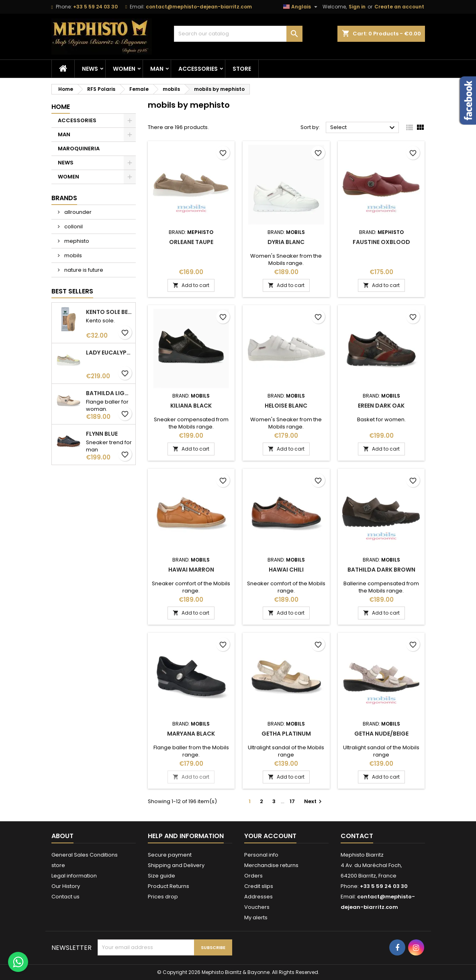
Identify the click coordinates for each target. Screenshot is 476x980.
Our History (66, 886)
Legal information (74, 876)
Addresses (258, 897)
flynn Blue (102, 434)
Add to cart (191, 285)
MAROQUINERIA (79, 149)
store (242, 69)
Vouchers (257, 907)
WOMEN (124, 69)
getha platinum (286, 734)
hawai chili (286, 570)
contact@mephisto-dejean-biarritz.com (199, 7)
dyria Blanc (286, 242)
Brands (64, 198)
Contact (357, 836)
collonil (73, 227)
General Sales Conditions (85, 855)
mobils (73, 255)
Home (61, 107)
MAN (157, 69)
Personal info (261, 855)
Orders (253, 876)
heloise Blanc (286, 406)
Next (314, 801)
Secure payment (170, 855)
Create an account (399, 7)
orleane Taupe (191, 242)
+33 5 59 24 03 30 (95, 7)
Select (364, 128)
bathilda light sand (109, 393)
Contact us (65, 897)
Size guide (161, 876)
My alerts (256, 917)
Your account (270, 836)
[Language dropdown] (301, 7)
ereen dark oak (381, 406)
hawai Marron (191, 570)
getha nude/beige (381, 734)
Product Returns (169, 886)
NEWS (90, 69)
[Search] (238, 34)
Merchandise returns (271, 865)
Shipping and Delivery (176, 865)
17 (292, 801)
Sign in (357, 7)
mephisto (76, 241)
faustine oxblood (381, 242)
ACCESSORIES (198, 69)
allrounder (77, 212)
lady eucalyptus (109, 353)
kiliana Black (191, 406)
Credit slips (259, 886)
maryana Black (191, 734)
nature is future (83, 270)
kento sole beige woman (109, 312)
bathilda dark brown (381, 570)
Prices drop (163, 897)
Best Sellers (72, 291)
